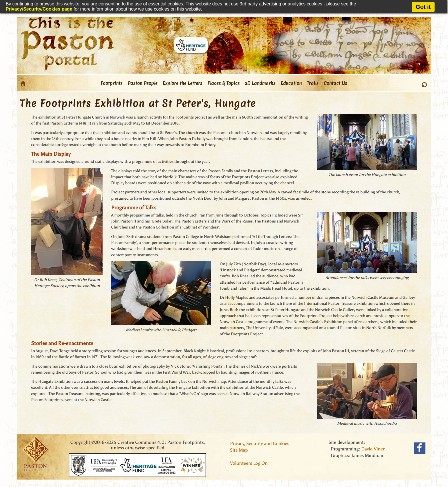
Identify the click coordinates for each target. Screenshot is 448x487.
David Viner (373, 449)
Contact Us (335, 83)
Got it (423, 7)
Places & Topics (224, 83)
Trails (313, 83)
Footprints (112, 83)
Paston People (143, 83)
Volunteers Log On (249, 463)
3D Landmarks (260, 83)
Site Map (239, 450)
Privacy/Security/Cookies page (39, 9)
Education (291, 83)
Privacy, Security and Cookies (260, 443)
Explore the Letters (182, 83)
